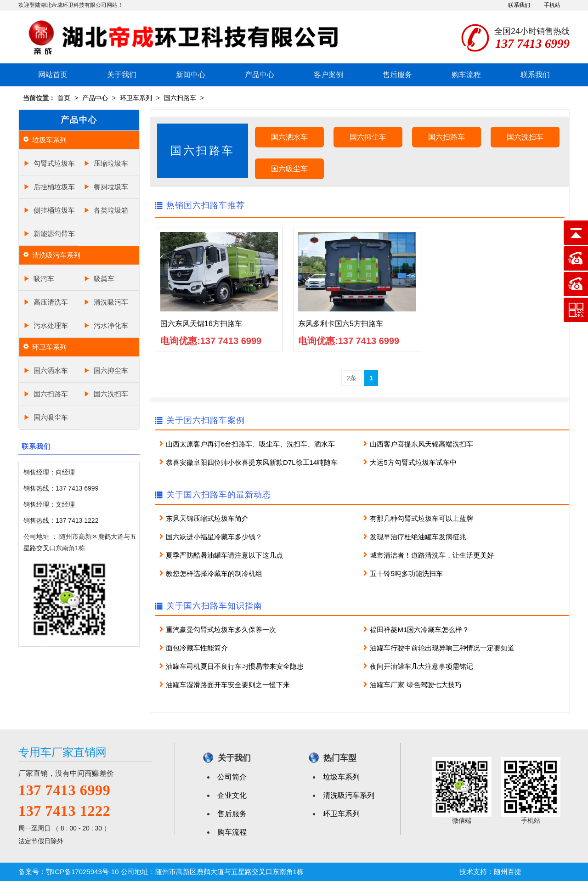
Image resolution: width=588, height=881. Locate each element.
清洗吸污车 (111, 302)
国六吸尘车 (51, 417)
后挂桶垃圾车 (54, 187)
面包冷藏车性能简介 (197, 648)
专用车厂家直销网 (62, 752)
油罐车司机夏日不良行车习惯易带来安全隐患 (235, 666)
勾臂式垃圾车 (54, 163)
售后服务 (397, 75)
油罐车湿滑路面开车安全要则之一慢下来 (228, 685)
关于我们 (122, 75)
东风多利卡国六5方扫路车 (341, 324)
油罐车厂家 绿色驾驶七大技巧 (416, 685)
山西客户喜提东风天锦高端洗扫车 (421, 444)
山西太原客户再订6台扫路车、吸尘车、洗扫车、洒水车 (250, 444)
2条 (351, 378)
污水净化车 (111, 325)
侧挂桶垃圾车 (54, 210)
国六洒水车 (51, 370)
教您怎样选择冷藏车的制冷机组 (214, 573)
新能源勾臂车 (54, 234)
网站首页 (53, 75)
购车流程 (466, 75)
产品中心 (260, 75)
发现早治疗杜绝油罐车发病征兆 (418, 537)
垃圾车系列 (49, 140)
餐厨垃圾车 (111, 187)
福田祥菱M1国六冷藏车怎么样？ (419, 630)
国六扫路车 (180, 98)
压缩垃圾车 (111, 163)
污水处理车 (51, 325)
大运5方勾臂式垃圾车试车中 (413, 462)
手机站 (552, 5)
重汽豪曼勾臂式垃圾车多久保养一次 (221, 630)
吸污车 (44, 279)
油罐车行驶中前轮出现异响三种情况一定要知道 (442, 648)
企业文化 (232, 795)
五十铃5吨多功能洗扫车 (406, 573)
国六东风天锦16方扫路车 (201, 324)
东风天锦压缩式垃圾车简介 (207, 518)
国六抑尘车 (111, 370)
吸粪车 (104, 279)
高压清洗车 (51, 302)
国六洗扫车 (111, 394)
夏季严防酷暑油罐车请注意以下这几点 (224, 555)
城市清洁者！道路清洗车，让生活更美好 (432, 555)
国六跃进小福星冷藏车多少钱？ (214, 537)
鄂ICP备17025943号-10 (82, 872)
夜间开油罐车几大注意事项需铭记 (421, 666)
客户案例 (328, 75)
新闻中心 (191, 75)
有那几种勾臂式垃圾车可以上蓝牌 (421, 518)
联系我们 (519, 5)
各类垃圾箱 (111, 210)
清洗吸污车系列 (56, 255)
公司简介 (232, 777)
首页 (64, 98)
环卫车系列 (136, 98)
